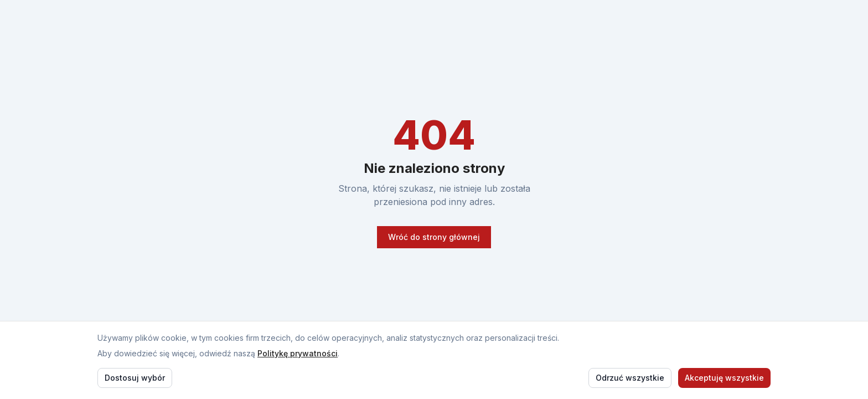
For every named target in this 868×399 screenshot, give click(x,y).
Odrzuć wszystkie (630, 378)
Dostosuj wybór (135, 378)
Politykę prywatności (298, 353)
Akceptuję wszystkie (724, 378)
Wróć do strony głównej (434, 237)
